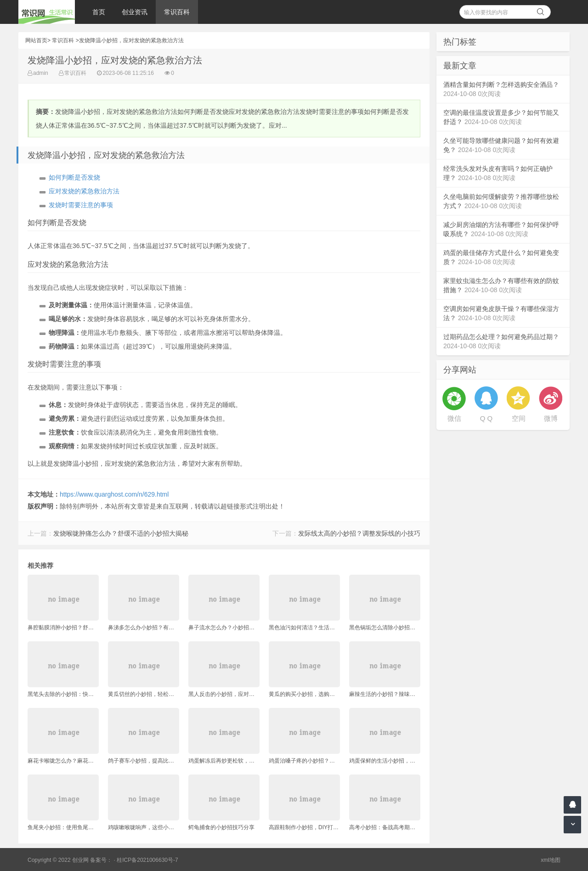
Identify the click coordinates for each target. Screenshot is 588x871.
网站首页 (36, 40)
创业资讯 (135, 12)
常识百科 (177, 12)
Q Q (486, 418)
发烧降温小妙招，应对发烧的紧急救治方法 (131, 40)
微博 (551, 418)
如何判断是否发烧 (74, 177)
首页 (99, 12)
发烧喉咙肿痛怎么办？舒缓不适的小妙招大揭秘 (121, 533)
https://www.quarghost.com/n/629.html (114, 494)
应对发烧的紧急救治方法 (84, 191)
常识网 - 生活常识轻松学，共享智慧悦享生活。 (47, 12)
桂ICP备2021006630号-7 (147, 860)
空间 (519, 418)
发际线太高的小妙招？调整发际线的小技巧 (359, 533)
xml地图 (551, 860)
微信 (454, 418)
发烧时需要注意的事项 (81, 205)
